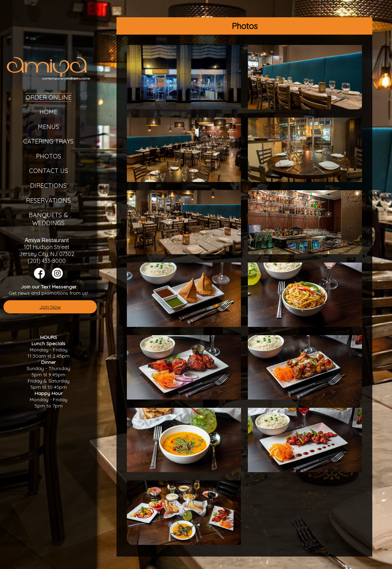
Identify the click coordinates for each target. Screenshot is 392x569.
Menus (48, 127)
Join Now (50, 307)
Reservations (48, 200)
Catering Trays (48, 141)
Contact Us (49, 171)
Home (48, 112)
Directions (48, 186)
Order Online (49, 97)
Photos (49, 156)
